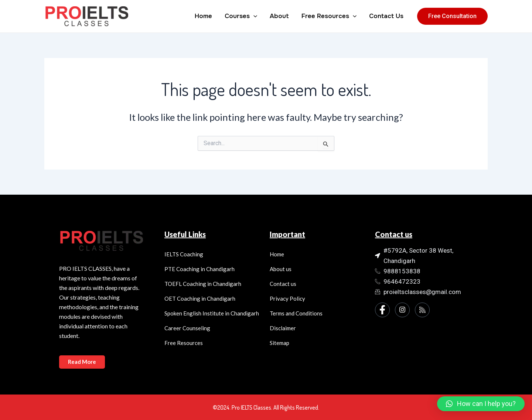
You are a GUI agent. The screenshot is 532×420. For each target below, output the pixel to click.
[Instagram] (402, 310)
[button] (481, 404)
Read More (82, 362)
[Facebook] (382, 310)
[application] (253, 16)
